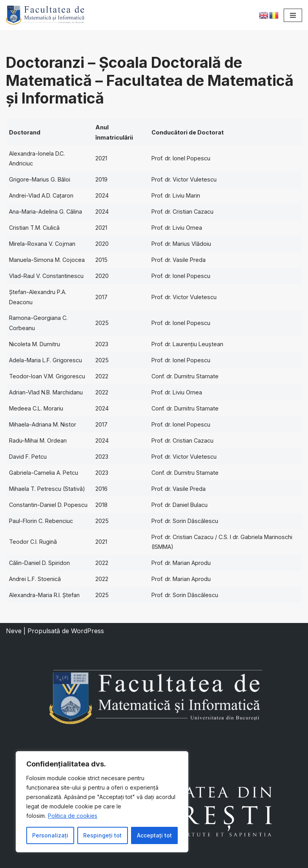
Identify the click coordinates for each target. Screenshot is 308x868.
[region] (102, 802)
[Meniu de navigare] (293, 15)
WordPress (87, 631)
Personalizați (50, 835)
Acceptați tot (154, 835)
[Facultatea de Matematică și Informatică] (45, 15)
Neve (14, 631)
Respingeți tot (102, 835)
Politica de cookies (73, 816)
